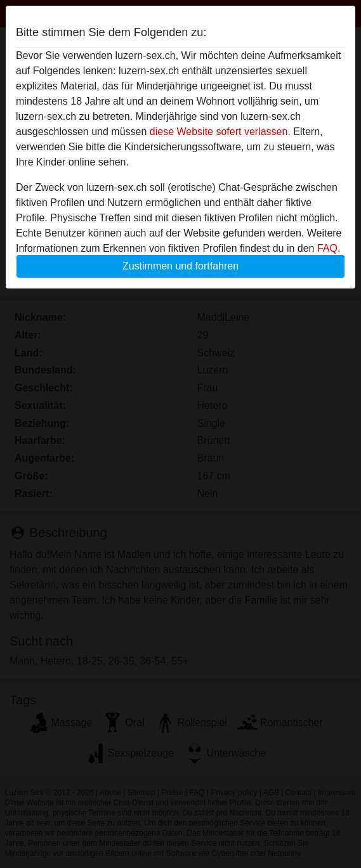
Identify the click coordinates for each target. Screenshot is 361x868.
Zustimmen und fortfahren (180, 266)
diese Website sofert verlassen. (220, 132)
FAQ (327, 248)
